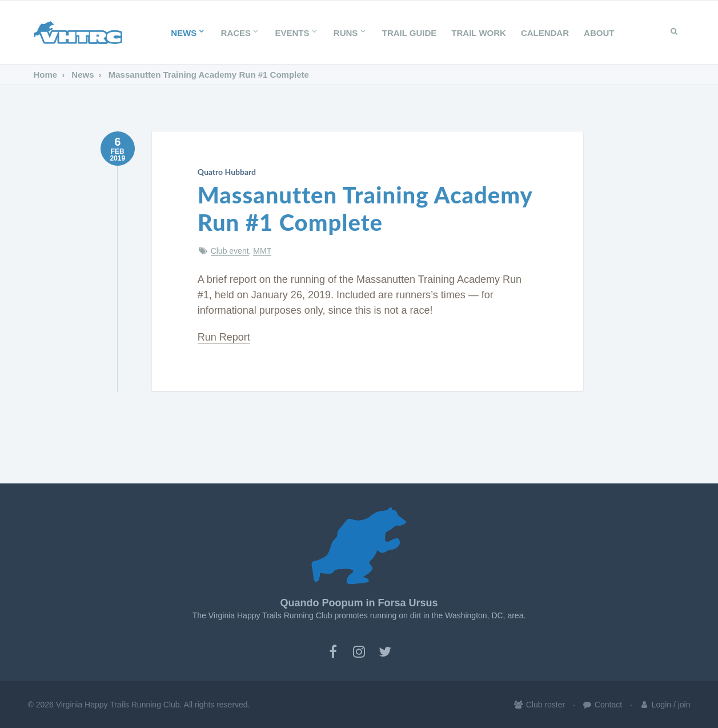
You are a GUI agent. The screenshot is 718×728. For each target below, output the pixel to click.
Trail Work (479, 33)
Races (241, 33)
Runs (350, 33)
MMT (262, 251)
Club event (230, 251)
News (188, 33)
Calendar (545, 33)
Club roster (539, 705)
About (599, 33)
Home (46, 75)
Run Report (224, 337)
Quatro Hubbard (227, 172)
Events (296, 33)
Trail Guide (410, 33)
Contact (602, 705)
